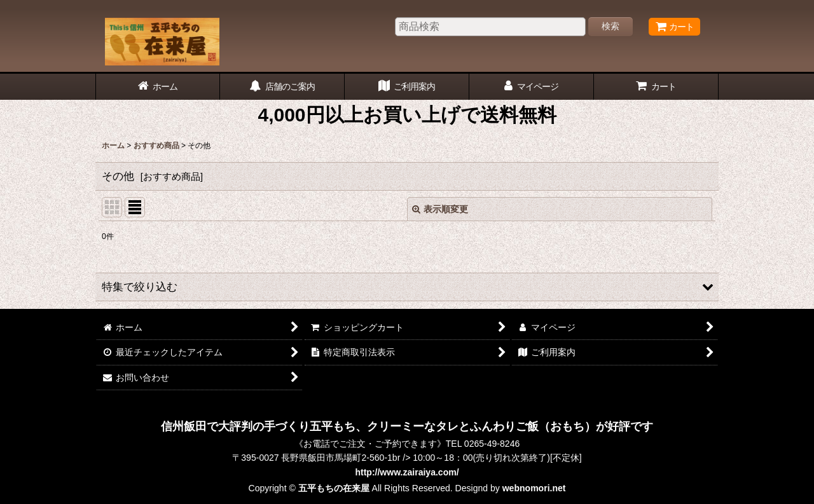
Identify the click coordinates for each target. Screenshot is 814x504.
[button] (407, 287)
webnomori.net (534, 488)
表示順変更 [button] (440, 209)
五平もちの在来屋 (334, 488)
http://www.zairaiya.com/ (407, 472)
